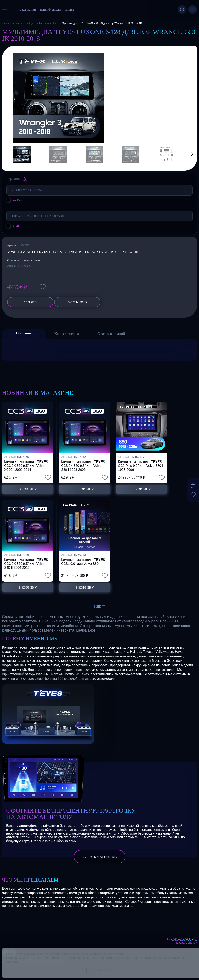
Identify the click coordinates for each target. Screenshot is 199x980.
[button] (187, 154)
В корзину (30, 302)
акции (69, 9)
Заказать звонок (186, 943)
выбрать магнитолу (99, 857)
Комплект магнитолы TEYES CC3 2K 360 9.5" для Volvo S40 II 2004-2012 (26, 564)
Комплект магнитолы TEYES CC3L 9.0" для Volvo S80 (83, 562)
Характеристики (67, 334)
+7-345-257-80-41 (182, 939)
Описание (24, 333)
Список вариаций (111, 334)
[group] (58, 98)
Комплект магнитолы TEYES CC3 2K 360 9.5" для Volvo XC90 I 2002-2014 (26, 466)
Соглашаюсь (102, 970)
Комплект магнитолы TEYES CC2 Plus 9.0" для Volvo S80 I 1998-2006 (141, 466)
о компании (28, 9)
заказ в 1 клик (78, 302)
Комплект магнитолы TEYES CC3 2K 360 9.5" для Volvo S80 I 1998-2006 (83, 466)
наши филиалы (51, 9)
